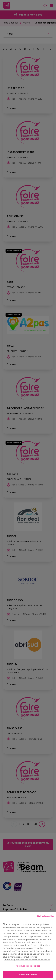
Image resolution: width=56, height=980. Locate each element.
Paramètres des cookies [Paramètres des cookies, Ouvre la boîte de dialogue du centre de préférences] (28, 966)
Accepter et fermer (28, 974)
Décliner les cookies (45, 916)
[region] (28, 946)
